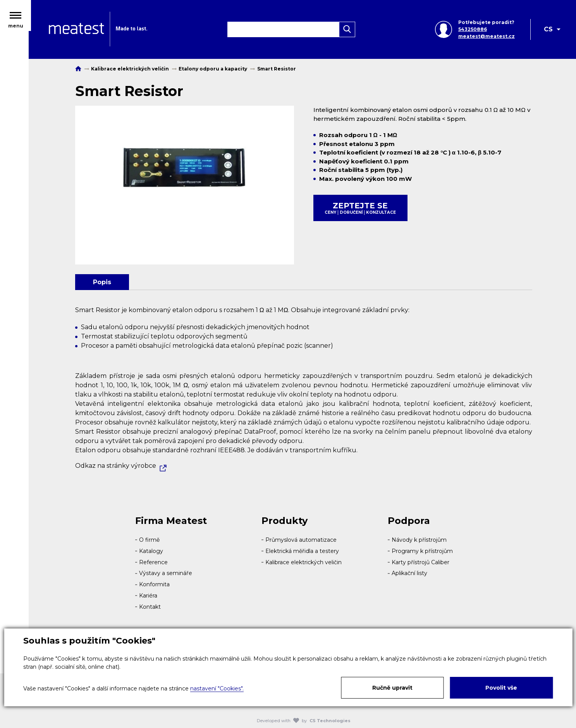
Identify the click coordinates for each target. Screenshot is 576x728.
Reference (153, 562)
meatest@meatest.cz (486, 37)
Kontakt (150, 607)
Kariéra (148, 596)
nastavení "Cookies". (217, 689)
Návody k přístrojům (419, 540)
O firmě (149, 540)
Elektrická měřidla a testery (302, 551)
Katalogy (151, 551)
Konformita (154, 584)
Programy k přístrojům (422, 551)
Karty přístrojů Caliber (420, 562)
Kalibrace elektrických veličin (303, 562)
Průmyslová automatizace (301, 540)
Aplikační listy (409, 573)
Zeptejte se (360, 208)
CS (548, 30)
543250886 (472, 30)
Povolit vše (501, 688)
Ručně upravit (392, 688)
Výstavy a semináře (166, 573)
